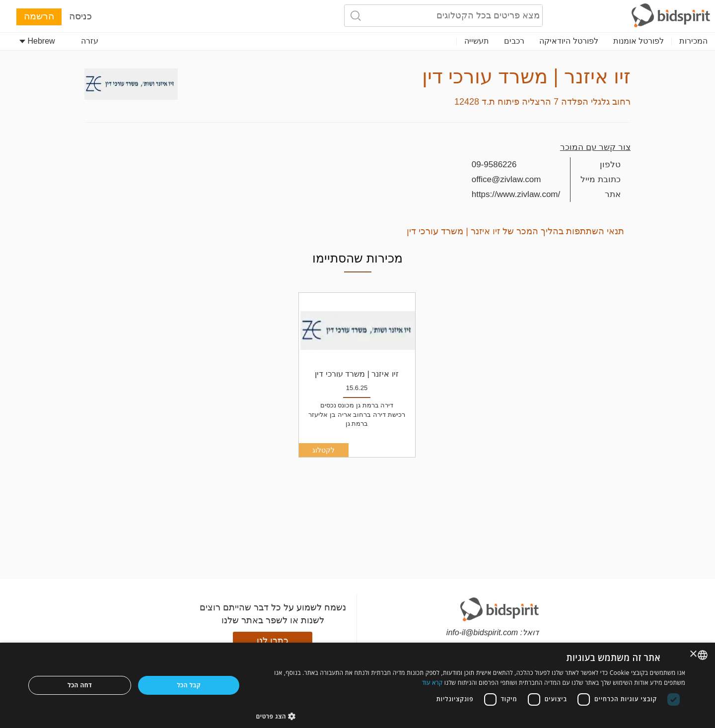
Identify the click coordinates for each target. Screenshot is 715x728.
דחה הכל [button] (80, 685)
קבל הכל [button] (189, 685)
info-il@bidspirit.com (482, 632)
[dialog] (357, 685)
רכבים (514, 41)
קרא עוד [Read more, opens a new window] (432, 683)
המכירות (693, 41)
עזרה (90, 41)
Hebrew (37, 41)
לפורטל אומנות (639, 41)
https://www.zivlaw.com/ (516, 194)
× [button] (694, 654)
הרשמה (39, 16)
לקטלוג (323, 450)
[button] (471, 716)
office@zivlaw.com (506, 179)
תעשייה (477, 41)
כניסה (80, 16)
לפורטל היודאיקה (569, 41)
